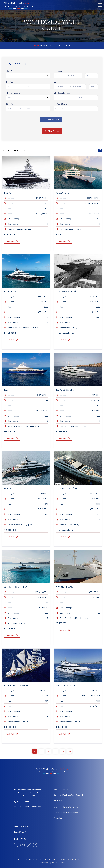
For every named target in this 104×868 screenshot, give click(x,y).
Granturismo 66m (16, 587)
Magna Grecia (65, 686)
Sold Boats (58, 800)
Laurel (8, 390)
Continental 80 (67, 291)
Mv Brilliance (65, 587)
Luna (7, 193)
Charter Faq (58, 818)
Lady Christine (66, 390)
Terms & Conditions (21, 832)
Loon (8, 489)
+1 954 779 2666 (23, 802)
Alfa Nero (11, 291)
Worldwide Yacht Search (72, 795)
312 (63, 751)
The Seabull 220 (66, 489)
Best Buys (57, 795)
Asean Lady (63, 193)
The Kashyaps (59, 863)
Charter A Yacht (59, 812)
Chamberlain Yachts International (41, 859)
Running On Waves (17, 686)
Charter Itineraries (74, 812)
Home (36, 45)
